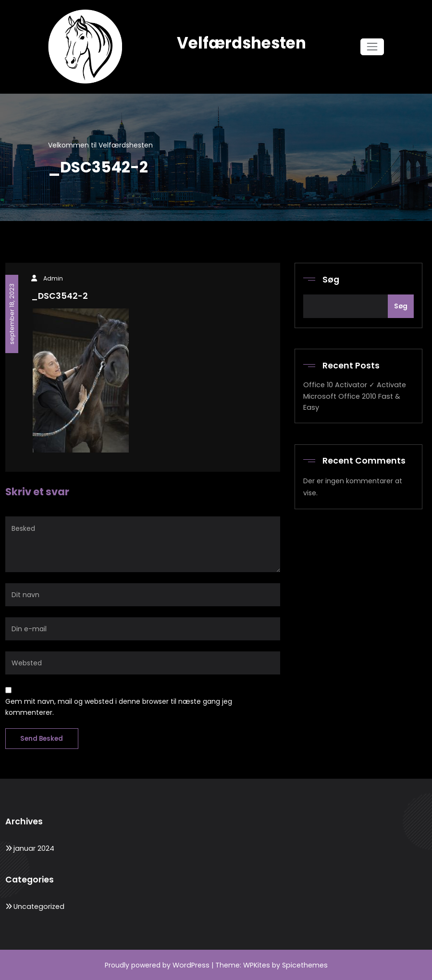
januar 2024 (33, 848)
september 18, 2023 (11, 313)
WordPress (191, 965)
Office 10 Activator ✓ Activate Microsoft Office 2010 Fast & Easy (353, 396)
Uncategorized (38, 906)
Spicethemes (303, 965)
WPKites (257, 965)
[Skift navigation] (372, 47)
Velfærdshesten (241, 43)
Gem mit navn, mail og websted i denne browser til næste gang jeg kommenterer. (119, 707)
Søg (331, 280)
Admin (53, 278)
